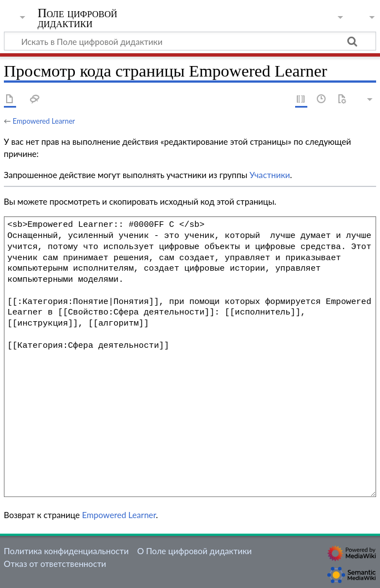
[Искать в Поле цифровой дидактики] (190, 41)
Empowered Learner (44, 121)
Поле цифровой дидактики (78, 18)
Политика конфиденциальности (66, 551)
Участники (270, 175)
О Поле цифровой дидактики (194, 551)
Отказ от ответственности (55, 564)
